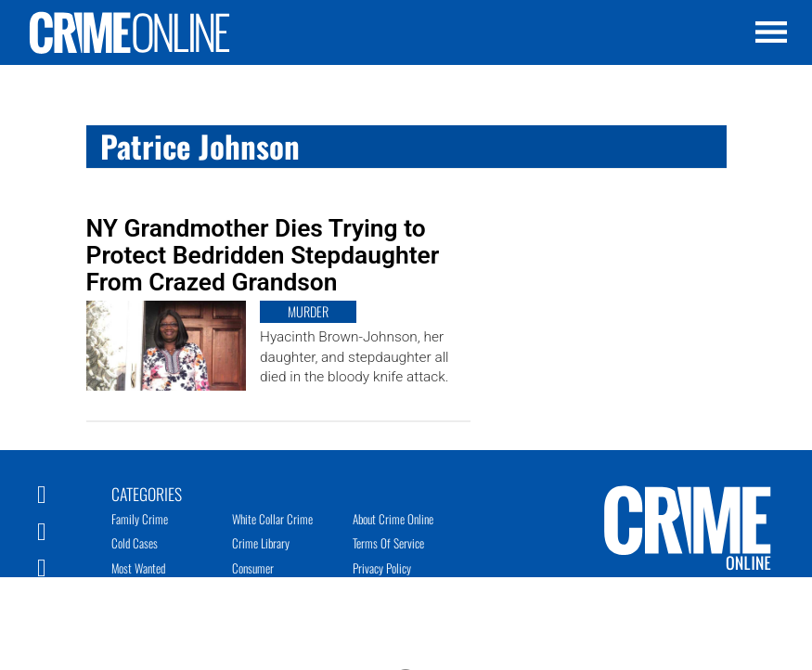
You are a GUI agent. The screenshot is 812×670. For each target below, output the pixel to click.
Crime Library (261, 543)
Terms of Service (388, 543)
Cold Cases (135, 543)
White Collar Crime (272, 519)
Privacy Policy (382, 568)
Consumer (253, 568)
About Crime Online (393, 519)
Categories (147, 493)
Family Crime (140, 519)
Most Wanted (138, 568)
